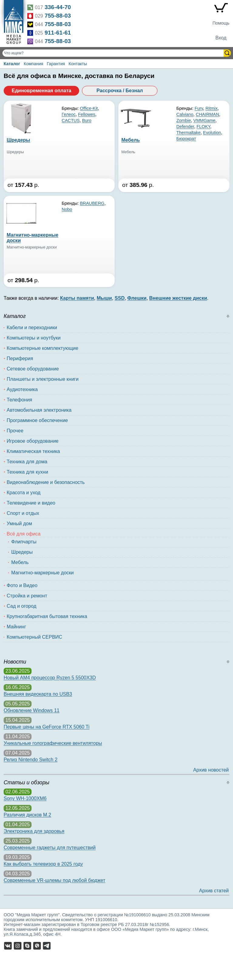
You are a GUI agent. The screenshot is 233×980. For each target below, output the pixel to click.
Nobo (67, 209)
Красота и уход (24, 493)
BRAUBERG (92, 203)
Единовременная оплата (41, 91)
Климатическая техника (33, 451)
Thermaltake (188, 133)
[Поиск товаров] (114, 53)
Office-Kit (89, 108)
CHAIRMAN (207, 114)
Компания (33, 64)
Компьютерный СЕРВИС (34, 637)
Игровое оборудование (33, 441)
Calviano (185, 114)
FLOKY (203, 127)
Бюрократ (186, 139)
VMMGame (204, 120)
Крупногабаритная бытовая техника (47, 616)
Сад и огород (22, 606)
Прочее (15, 431)
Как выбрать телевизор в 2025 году (43, 864)
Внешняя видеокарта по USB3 (38, 694)
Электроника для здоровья (34, 831)
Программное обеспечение (37, 420)
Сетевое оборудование (33, 369)
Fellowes (87, 114)
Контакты (78, 64)
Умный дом (19, 524)
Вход (221, 38)
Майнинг (16, 627)
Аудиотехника (22, 389)
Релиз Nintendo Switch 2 (30, 760)
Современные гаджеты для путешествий (50, 848)
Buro (86, 120)
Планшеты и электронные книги (43, 379)
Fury (199, 108)
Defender (185, 127)
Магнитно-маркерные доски (42, 573)
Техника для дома (27, 462)
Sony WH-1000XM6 (25, 798)
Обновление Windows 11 (32, 710)
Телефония (19, 400)
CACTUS (71, 120)
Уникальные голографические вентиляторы (53, 743)
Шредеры (22, 552)
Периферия (20, 358)
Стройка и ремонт (27, 596)
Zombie (184, 120)
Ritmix (211, 108)
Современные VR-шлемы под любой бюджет (54, 880)
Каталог (12, 64)
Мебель (20, 562)
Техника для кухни (27, 472)
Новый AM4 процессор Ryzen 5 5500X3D (50, 678)
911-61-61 (58, 33)
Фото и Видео (22, 585)
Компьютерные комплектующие (42, 348)
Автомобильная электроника (39, 410)
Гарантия (56, 64)
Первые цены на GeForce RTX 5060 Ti (47, 727)
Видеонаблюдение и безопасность (46, 482)
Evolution (212, 133)
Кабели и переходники (32, 328)
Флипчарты (24, 542)
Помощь (221, 23)
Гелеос (69, 114)
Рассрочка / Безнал (120, 91)
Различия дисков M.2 (27, 815)
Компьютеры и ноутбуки (34, 338)
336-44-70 (58, 7)
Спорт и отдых (23, 513)
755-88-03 (58, 16)
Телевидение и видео (31, 503)
